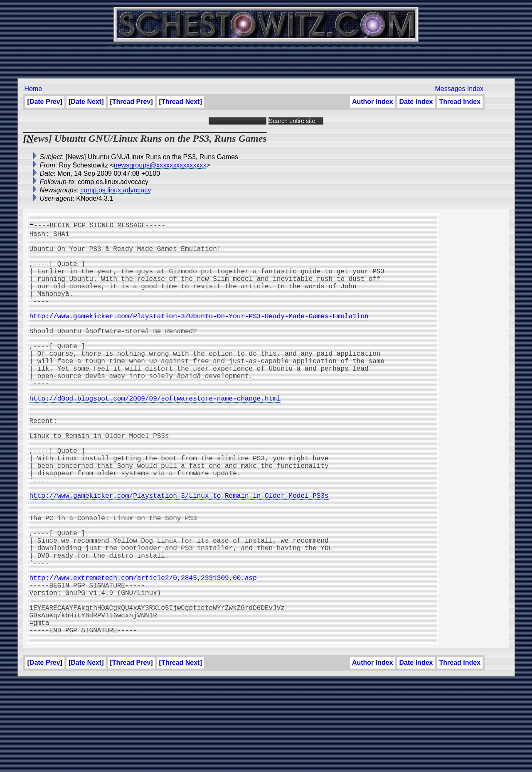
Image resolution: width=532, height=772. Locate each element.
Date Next (86, 102)
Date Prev (45, 102)
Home (33, 89)
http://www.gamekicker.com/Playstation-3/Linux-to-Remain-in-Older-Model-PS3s (179, 555)
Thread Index (460, 102)
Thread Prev (131, 102)
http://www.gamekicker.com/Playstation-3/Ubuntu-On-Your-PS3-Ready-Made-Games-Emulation (199, 336)
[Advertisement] (266, 58)
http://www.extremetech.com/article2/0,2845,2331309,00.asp (143, 656)
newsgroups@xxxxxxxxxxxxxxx (160, 165)
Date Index (416, 102)
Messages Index (459, 89)
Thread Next (180, 102)
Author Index (373, 102)
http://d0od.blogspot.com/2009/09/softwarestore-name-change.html (155, 436)
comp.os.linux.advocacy (116, 190)
